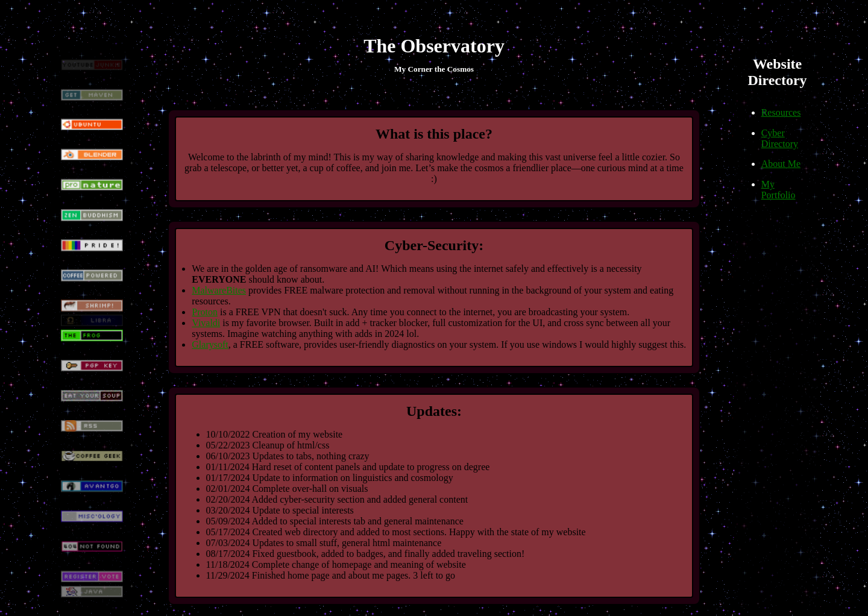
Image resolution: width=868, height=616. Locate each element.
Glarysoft (210, 344)
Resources (781, 112)
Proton (205, 312)
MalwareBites (219, 290)
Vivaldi (206, 323)
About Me (781, 164)
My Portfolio (778, 190)
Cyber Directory (780, 138)
